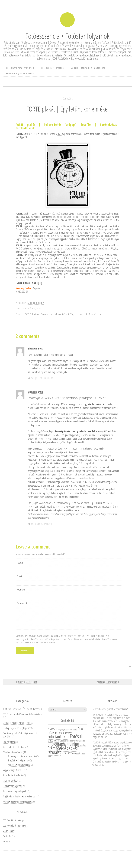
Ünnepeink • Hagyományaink (14, 791)
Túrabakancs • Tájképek (12, 786)
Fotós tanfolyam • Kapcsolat (20, 73)
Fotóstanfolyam (34, 398)
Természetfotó (69, 753)
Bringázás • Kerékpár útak (18, 760)
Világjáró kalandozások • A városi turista (19, 796)
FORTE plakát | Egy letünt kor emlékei (67, 109)
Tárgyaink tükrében (10, 781)
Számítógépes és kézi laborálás (63, 750)
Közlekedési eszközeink (13, 752)
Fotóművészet (65, 733)
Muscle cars (54, 740)
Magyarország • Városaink (13, 770)
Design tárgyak (62, 729)
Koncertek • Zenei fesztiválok (15, 747)
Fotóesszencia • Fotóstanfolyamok (67, 36)
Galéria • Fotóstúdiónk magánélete (88, 68)
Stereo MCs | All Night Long (27, 682)
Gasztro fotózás (9, 742)
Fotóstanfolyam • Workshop (20, 68)
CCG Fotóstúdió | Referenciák (15, 826)
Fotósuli (76, 736)
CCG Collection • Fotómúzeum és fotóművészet (47, 314)
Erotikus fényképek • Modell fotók (17, 723)
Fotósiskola (48, 398)
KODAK (59, 134)
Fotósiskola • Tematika (52, 68)
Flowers (75, 729)
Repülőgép (83, 745)
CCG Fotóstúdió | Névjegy (13, 820)
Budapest (52, 729)
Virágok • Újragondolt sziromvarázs (17, 802)
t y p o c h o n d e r (35, 303)
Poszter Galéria (9, 836)
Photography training (63, 744)
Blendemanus (35, 349)
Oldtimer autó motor (79, 741)
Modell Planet (9, 831)
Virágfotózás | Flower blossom (107, 682)
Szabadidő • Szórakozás (13, 775)
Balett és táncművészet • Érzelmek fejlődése (21, 709)
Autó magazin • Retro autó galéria (22, 756)
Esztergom (69, 729)
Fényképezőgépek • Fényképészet (86, 314)
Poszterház (7, 841)
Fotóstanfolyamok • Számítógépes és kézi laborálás (20, 735)
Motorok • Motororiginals (19, 765)
